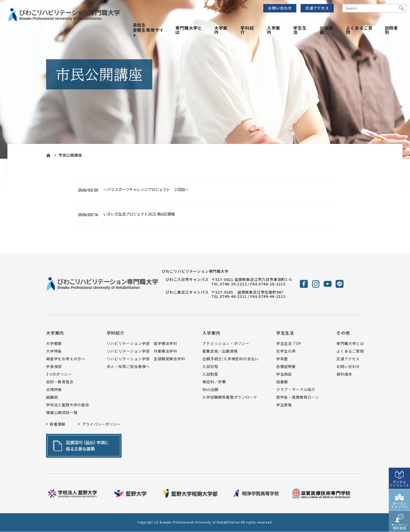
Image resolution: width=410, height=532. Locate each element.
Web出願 (210, 390)
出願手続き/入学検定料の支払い (231, 359)
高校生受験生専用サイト (148, 30)
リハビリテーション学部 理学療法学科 (142, 344)
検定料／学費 (214, 382)
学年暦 (282, 359)
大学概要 (54, 344)
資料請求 (344, 375)
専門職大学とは (189, 30)
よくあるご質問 (359, 30)
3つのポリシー (59, 375)
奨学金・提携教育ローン (298, 398)
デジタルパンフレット (399, 464)
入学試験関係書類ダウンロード (230, 398)
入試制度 (210, 375)
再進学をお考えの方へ (66, 359)
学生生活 (300, 30)
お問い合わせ (280, 8)
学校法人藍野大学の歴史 (68, 405)
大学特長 (54, 352)
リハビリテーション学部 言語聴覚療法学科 (146, 359)
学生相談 (284, 375)
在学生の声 (286, 352)
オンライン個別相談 (399, 507)
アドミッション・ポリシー (226, 344)
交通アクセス (317, 8)
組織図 (52, 398)
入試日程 (210, 367)
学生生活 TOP (289, 344)
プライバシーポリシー (101, 425)
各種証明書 (286, 367)
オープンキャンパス (399, 486)
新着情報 (58, 425)
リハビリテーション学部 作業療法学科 (142, 352)
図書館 (282, 382)
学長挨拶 (54, 367)
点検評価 (54, 390)
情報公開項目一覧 (62, 413)
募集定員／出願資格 (220, 352)
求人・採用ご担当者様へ (128, 367)
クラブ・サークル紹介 (296, 390)
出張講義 (326, 30)
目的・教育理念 (60, 382)
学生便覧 (284, 405)
